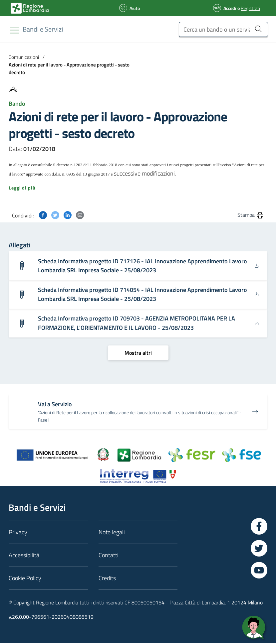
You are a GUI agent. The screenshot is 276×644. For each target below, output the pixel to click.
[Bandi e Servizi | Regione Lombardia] (30, 8)
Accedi (230, 8)
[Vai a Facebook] (259, 527)
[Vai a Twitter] (259, 549)
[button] (138, 188)
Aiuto (135, 8)
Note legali (112, 533)
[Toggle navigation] (15, 30)
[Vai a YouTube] (259, 571)
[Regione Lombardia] (43, 29)
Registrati (250, 8)
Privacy (18, 533)
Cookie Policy (25, 579)
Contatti (109, 556)
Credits (107, 579)
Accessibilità (24, 556)
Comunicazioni (24, 57)
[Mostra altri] (138, 353)
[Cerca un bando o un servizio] (223, 29)
